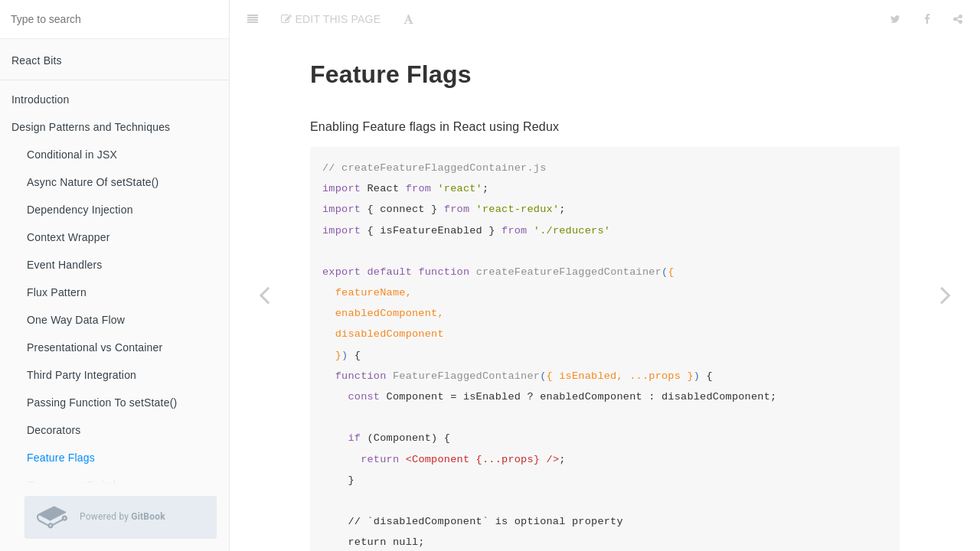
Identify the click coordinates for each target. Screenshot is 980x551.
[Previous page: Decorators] (264, 295)
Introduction (41, 99)
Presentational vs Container (95, 347)
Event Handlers (65, 265)
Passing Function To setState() (102, 403)
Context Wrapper (69, 237)
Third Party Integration (82, 375)
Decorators (54, 430)
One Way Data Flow (76, 320)
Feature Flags (61, 458)
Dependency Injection (80, 210)
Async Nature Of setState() (93, 182)
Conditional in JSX (72, 155)
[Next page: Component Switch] (946, 295)
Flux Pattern (57, 292)
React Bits (37, 60)
